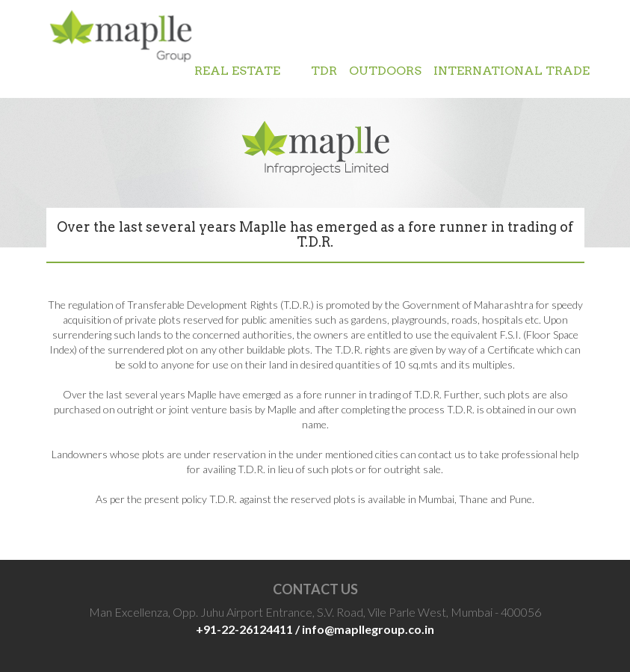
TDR (324, 71)
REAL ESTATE (247, 71)
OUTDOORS (385, 71)
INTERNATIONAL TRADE (512, 71)
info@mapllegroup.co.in (368, 629)
